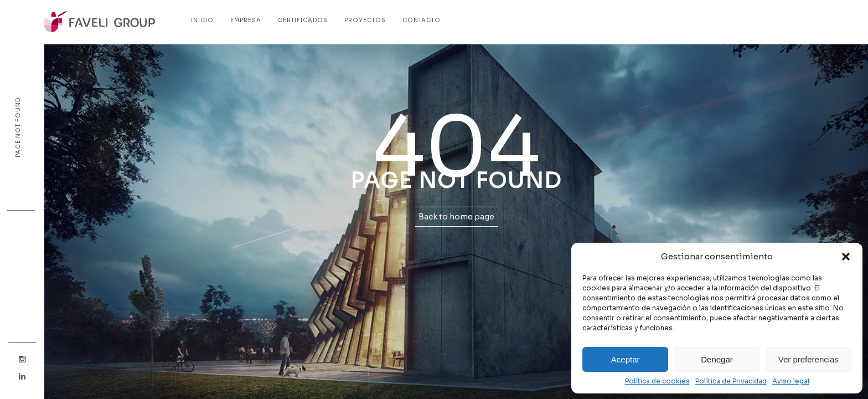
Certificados (303, 20)
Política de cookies (657, 381)
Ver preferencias (808, 359)
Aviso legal (791, 381)
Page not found (18, 127)
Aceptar (626, 359)
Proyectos (365, 20)
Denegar (717, 359)
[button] (846, 257)
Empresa (246, 20)
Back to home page (456, 217)
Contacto (422, 20)
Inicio (202, 20)
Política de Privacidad (731, 381)
